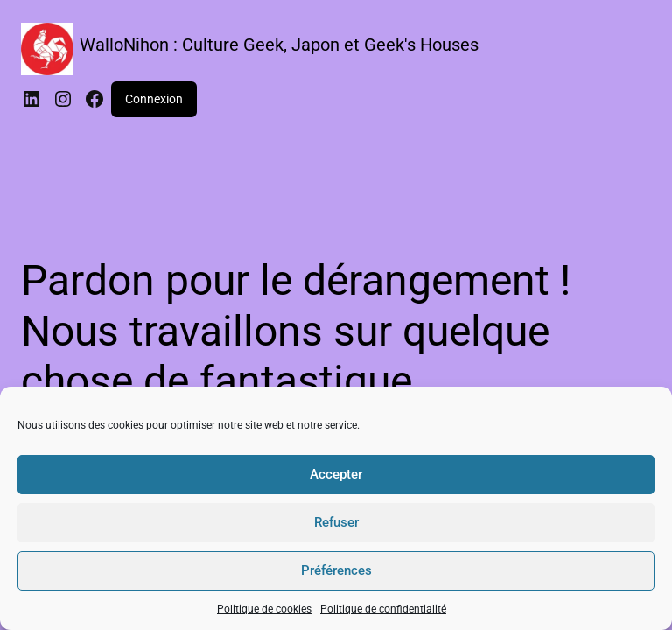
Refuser (336, 522)
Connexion (154, 99)
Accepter (336, 474)
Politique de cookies (264, 609)
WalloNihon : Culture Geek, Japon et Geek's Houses (279, 45)
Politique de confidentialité (383, 609)
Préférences (336, 570)
